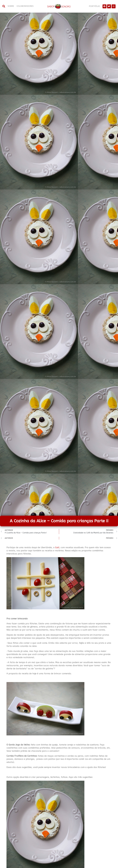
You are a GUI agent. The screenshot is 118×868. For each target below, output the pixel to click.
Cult (57, 547)
